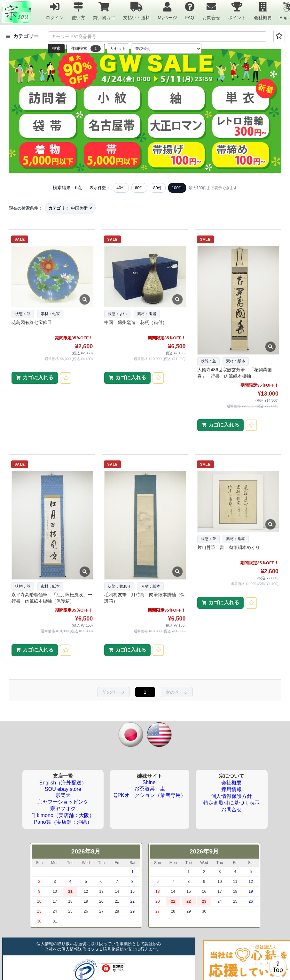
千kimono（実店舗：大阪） (63, 815)
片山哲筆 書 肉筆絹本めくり (229, 547)
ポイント (237, 11)
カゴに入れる (38, 378)
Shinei (150, 782)
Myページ (167, 11)
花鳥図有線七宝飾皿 (32, 322)
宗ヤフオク (63, 809)
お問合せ (211, 11)
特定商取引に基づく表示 (231, 803)
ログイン (55, 11)
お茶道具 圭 (150, 788)
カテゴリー (22, 36)
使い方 (78, 11)
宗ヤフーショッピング (63, 802)
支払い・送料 (137, 11)
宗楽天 (63, 795)
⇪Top (278, 967)
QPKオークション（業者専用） (150, 795)
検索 (56, 48)
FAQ (190, 11)
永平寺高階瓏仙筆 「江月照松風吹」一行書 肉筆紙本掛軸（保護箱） (52, 598)
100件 (177, 188)
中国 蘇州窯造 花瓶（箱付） (136, 322)
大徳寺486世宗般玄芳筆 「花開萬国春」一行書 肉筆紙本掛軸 (235, 373)
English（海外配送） (63, 783)
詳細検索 (86, 49)
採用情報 (231, 789)
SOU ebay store (63, 789)
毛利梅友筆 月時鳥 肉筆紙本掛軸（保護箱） (145, 598)
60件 (139, 188)
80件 (157, 188)
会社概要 (263, 11)
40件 (121, 188)
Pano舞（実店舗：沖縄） (63, 822)
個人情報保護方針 (231, 796)
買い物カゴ (104, 11)
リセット (118, 49)
